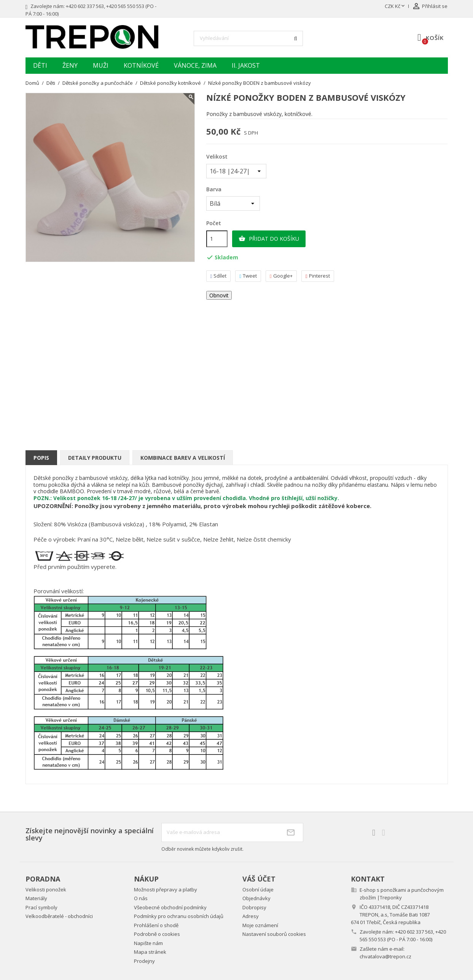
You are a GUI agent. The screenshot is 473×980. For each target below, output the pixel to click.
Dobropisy (254, 907)
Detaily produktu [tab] (95, 458)
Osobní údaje (258, 889)
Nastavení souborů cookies (274, 934)
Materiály (36, 898)
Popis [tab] (41, 458)
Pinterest (318, 276)
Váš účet (259, 879)
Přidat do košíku (269, 239)
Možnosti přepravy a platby (166, 889)
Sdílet (219, 276)
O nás (141, 898)
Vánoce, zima (195, 65)
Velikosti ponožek (46, 889)
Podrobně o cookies (157, 934)
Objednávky (256, 898)
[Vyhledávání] (248, 38)
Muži (101, 65)
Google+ (281, 276)
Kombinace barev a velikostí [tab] (183, 458)
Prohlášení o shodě (156, 925)
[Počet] (217, 239)
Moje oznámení (260, 925)
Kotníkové (141, 65)
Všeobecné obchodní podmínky (170, 907)
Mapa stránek (150, 952)
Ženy (70, 65)
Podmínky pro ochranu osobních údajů (179, 916)
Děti (40, 65)
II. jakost (246, 65)
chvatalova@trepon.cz (385, 956)
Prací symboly (41, 907)
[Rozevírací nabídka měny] (395, 6)
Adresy (251, 916)
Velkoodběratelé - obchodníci (59, 916)
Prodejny (144, 961)
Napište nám (148, 943)
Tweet (248, 276)
